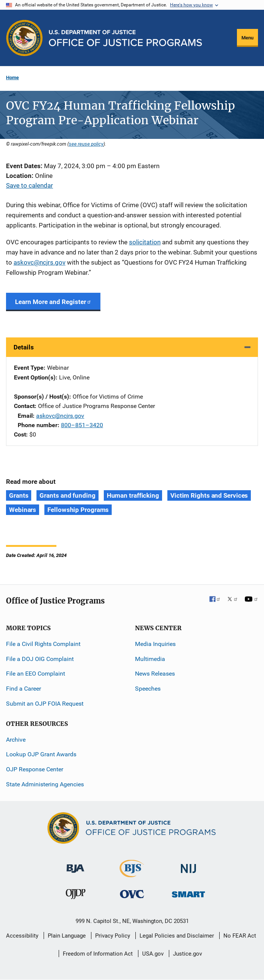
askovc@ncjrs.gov (39, 262)
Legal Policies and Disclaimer (177, 936)
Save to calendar (30, 185)
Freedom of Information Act (98, 954)
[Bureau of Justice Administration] (75, 865)
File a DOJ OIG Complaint (40, 659)
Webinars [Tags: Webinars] (23, 510)
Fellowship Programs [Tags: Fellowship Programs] (78, 510)
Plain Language (67, 936)
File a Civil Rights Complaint (43, 644)
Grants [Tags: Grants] (19, 495)
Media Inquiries (155, 644)
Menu (247, 38)
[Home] (125, 38)
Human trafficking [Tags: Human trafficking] (133, 495)
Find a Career (24, 689)
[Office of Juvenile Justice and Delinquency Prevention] (76, 896)
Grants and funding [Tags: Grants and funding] (67, 495)
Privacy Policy (113, 936)
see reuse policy (86, 144)
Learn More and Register (53, 302)
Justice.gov (187, 954)
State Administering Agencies (45, 784)
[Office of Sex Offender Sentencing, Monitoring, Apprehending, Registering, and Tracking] (188, 892)
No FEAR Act (240, 936)
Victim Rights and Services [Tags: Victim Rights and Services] (209, 495)
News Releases (155, 674)
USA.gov (153, 954)
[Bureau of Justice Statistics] (132, 874)
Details (24, 347)
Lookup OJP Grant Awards (41, 754)
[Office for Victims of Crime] (132, 894)
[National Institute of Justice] (188, 865)
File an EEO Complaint (36, 674)
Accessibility (22, 936)
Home (12, 78)
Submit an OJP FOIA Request (45, 704)
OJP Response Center (35, 769)
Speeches (148, 689)
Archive (16, 740)
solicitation (145, 242)
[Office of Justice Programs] (24, 38)
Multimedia (150, 659)
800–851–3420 (82, 425)
